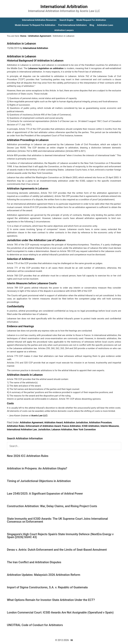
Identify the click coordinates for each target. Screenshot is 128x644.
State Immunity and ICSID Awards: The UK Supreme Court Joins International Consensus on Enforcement (57, 520)
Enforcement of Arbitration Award (43, 426)
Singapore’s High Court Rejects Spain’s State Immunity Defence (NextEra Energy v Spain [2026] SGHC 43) (60, 535)
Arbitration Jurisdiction (76, 422)
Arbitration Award (54, 422)
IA (72, 640)
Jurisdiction (44, 429)
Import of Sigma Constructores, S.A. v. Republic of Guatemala (47, 587)
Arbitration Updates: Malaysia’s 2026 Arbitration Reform (44, 574)
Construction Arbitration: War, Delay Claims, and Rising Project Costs (52, 506)
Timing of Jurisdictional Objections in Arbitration (39, 481)
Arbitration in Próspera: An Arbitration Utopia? (37, 468)
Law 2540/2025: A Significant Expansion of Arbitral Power (45, 493)
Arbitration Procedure (100, 422)
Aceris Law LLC (39, 415)
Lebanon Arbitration (62, 429)
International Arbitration (64, 6)
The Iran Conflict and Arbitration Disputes (34, 562)
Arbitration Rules (16, 426)
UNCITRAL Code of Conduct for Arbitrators (35, 625)
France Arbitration (71, 426)
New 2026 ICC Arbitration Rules (28, 456)
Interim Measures (110, 426)
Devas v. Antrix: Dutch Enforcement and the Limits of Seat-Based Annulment (57, 549)
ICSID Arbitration (91, 426)
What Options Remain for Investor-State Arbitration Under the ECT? (51, 600)
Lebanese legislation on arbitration (46, 68)
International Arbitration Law (22, 429)
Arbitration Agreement (32, 422)
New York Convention (85, 429)
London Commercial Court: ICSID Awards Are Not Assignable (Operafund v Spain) (60, 612)
